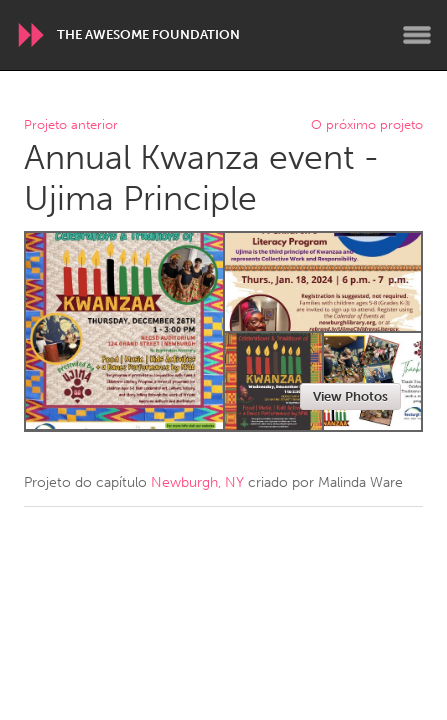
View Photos (350, 396)
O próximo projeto (367, 125)
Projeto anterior (71, 125)
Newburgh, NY (197, 482)
